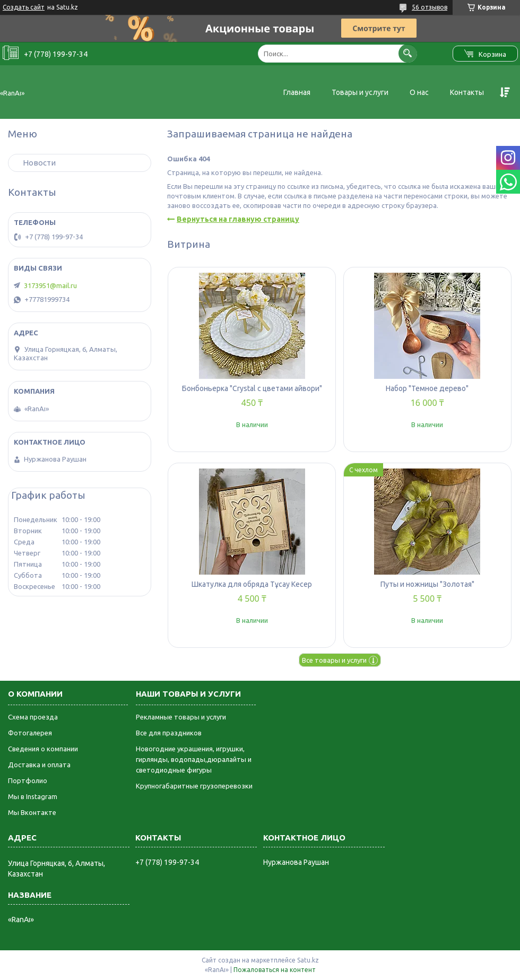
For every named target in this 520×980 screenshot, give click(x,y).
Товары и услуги (360, 92)
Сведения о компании (43, 749)
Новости (39, 163)
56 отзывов (430, 7)
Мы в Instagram (33, 796)
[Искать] (408, 53)
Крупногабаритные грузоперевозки (194, 786)
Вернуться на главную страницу (238, 219)
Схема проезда (33, 717)
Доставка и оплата (39, 765)
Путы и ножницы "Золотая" (427, 584)
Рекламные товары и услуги (181, 717)
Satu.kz (308, 960)
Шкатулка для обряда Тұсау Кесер (252, 584)
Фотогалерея (30, 733)
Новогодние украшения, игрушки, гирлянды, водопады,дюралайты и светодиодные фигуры (194, 759)
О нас (419, 92)
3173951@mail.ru (50, 285)
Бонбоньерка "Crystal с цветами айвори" (252, 388)
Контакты (467, 92)
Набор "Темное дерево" (427, 388)
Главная (297, 92)
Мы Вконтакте (32, 812)
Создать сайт (24, 7)
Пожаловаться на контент (275, 970)
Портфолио (28, 780)
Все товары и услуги (334, 660)
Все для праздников (169, 733)
